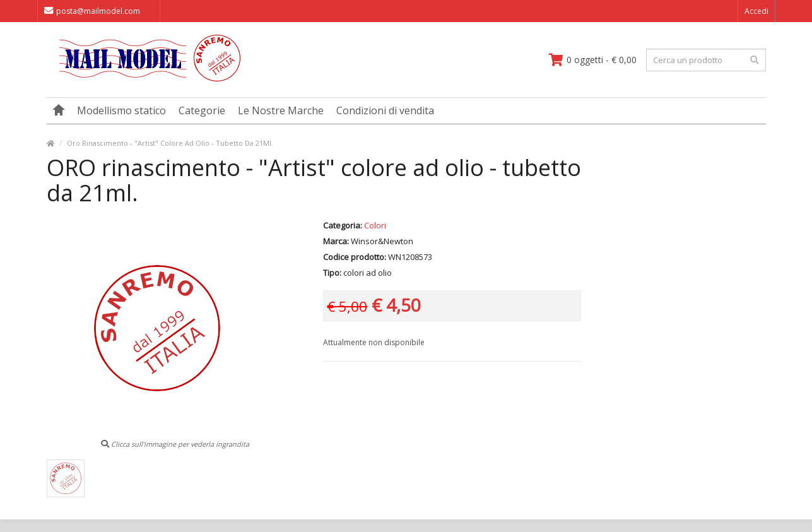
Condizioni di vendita (385, 110)
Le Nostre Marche (281, 110)
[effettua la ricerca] (755, 60)
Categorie (202, 110)
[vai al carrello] (593, 60)
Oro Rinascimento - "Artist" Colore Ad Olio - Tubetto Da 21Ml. (170, 143)
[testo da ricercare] (706, 60)
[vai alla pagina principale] (144, 79)
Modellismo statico (121, 110)
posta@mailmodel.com (92, 11)
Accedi (756, 11)
